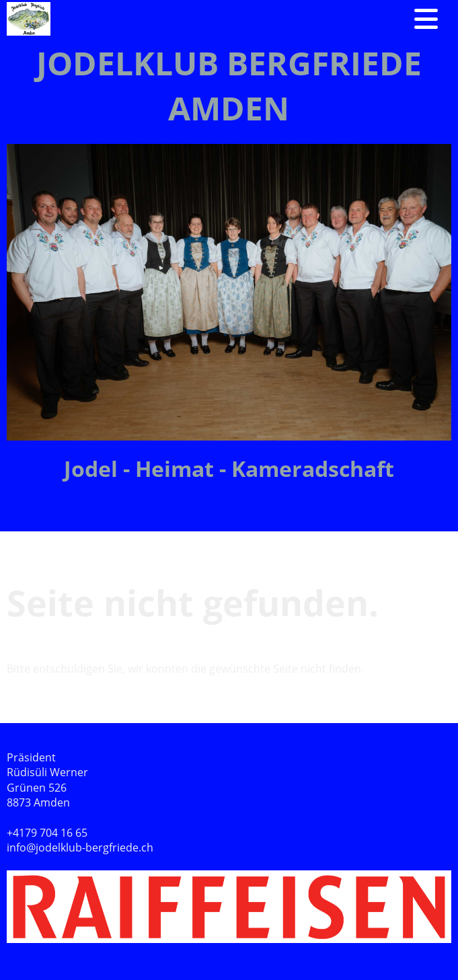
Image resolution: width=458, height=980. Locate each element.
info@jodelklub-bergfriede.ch (80, 847)
